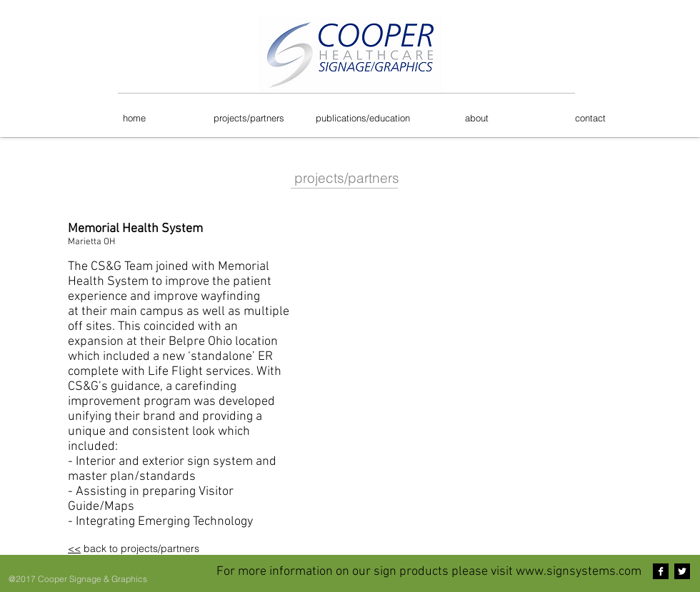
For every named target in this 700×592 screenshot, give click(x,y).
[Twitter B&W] (682, 571)
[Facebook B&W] (661, 571)
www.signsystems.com (579, 572)
